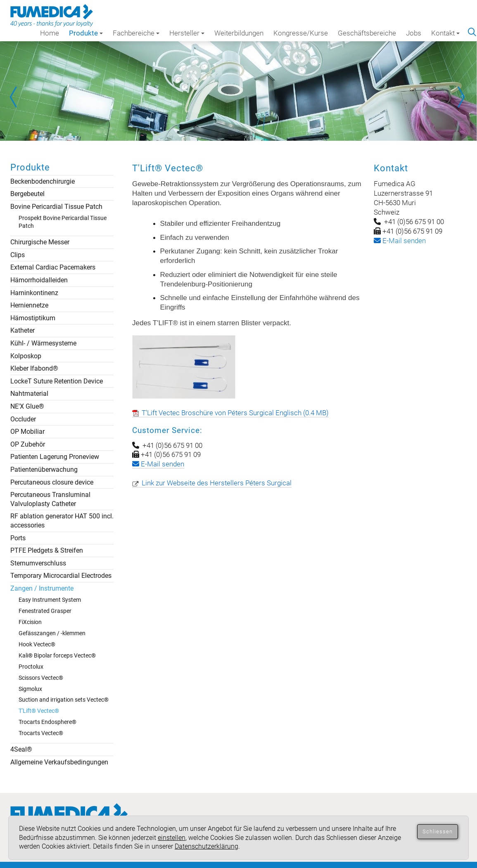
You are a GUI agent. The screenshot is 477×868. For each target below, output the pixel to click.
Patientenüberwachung (44, 469)
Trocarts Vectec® (41, 733)
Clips (18, 255)
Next (460, 97)
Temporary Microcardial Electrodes (61, 576)
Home (50, 33)
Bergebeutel (27, 194)
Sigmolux (30, 689)
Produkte (86, 33)
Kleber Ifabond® (34, 368)
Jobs (414, 33)
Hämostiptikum (33, 318)
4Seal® (21, 749)
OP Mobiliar (27, 432)
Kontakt (445, 33)
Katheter (23, 330)
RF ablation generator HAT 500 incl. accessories (62, 521)
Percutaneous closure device (52, 482)
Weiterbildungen (239, 33)
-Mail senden (400, 241)
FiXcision (30, 622)
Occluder (23, 419)
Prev (17, 97)
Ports (18, 538)
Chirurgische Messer (40, 242)
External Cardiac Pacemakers (53, 267)
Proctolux (31, 667)
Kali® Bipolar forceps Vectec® (57, 655)
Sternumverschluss (38, 563)
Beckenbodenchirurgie (43, 181)
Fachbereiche (136, 33)
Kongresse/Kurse (301, 33)
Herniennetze (29, 305)
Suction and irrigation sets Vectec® (64, 700)
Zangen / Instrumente (42, 588)
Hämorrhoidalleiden (39, 280)
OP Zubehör (28, 444)
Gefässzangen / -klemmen (52, 633)
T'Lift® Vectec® (39, 711)
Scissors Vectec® (41, 678)
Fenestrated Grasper (45, 611)
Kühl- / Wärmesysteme (43, 343)
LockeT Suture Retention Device (57, 381)
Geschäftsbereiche (367, 33)
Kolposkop (26, 356)
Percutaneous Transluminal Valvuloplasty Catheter (50, 499)
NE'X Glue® (27, 406)
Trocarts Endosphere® (47, 722)
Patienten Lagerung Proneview (55, 457)
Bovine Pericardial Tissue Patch (56, 207)
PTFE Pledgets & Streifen (47, 550)
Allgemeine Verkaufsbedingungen (59, 762)
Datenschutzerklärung (206, 846)
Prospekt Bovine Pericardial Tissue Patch (63, 222)
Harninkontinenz (34, 293)
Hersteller (187, 33)
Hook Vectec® (37, 644)
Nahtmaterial (29, 394)
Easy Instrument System (50, 600)
